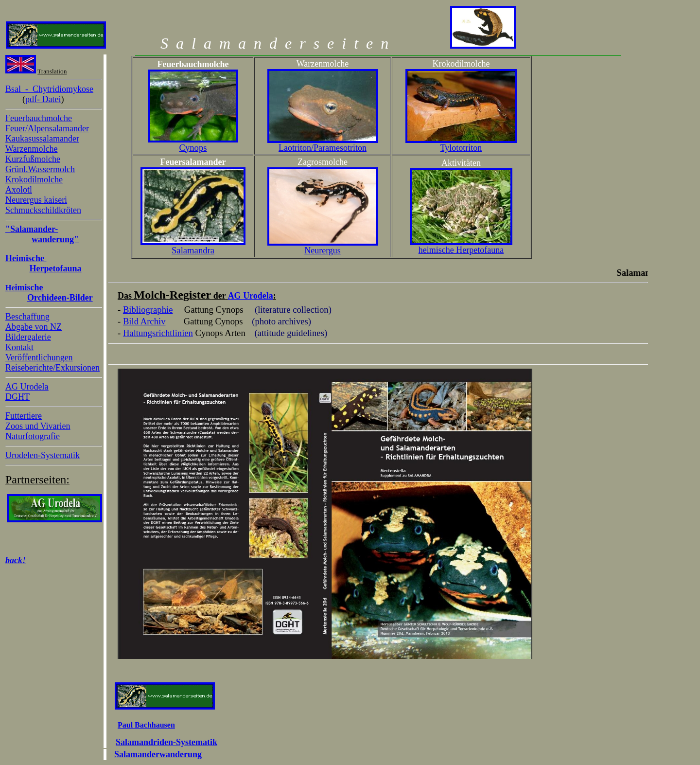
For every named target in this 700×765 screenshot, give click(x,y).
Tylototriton (461, 148)
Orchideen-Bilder (60, 298)
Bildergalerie (28, 337)
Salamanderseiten (274, 43)
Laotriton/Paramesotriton (323, 148)
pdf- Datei (43, 99)
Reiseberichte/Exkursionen (52, 368)
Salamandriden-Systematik (166, 742)
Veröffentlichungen (39, 357)
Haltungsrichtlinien (158, 333)
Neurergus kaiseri (36, 200)
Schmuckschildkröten (43, 210)
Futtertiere (24, 416)
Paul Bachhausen (146, 725)
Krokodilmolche (34, 179)
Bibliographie (148, 310)
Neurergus (323, 250)
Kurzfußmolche (33, 159)
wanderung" (55, 239)
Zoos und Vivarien (38, 426)
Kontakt (19, 347)
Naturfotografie (33, 436)
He (24, 288)
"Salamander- (32, 229)
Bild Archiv (144, 321)
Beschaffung (27, 317)
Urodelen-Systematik (43, 455)
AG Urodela (27, 387)
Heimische (26, 258)
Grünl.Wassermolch (40, 169)
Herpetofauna (56, 268)
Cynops (193, 148)
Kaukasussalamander (42, 139)
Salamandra (193, 250)
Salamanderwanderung (158, 754)
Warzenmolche (32, 149)
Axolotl (19, 190)
